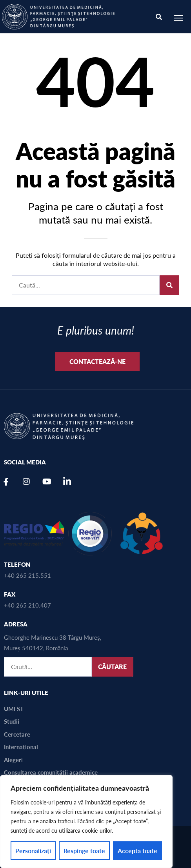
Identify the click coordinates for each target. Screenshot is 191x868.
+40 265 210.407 (27, 605)
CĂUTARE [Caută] (112, 667)
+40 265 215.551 (27, 575)
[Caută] (169, 285)
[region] (86, 822)
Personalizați (33, 851)
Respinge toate (84, 851)
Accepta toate (137, 851)
